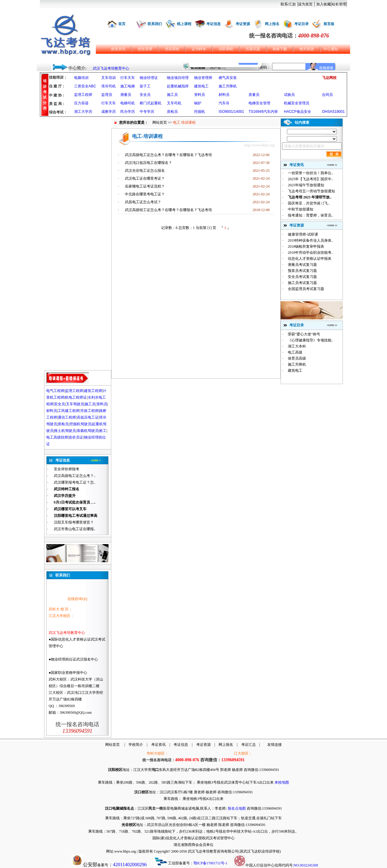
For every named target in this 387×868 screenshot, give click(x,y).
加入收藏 (324, 4)
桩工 (103, 431)
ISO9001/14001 (231, 112)
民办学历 (128, 112)
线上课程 (184, 24)
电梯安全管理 (259, 103)
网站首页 (160, 122)
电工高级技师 (57, 437)
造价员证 (76, 437)
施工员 (172, 95)
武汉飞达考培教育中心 (111, 68)
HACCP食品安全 (298, 112)
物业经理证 (149, 78)
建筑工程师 (93, 391)
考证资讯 (158, 745)
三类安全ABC (85, 86)
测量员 (126, 95)
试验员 (289, 95)
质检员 (172, 112)
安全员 (145, 95)
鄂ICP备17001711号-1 (210, 863)
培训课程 (172, 49)
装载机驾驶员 (88, 431)
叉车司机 (174, 103)
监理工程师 (83, 95)
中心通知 (331, 49)
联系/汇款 (288, 4)
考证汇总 (249, 745)
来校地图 (282, 782)
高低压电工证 (88, 417)
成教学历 (109, 112)
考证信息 (213, 24)
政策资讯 (118, 49)
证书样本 (199, 49)
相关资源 (307, 49)
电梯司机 (128, 103)
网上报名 (272, 24)
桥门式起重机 (151, 103)
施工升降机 (228, 86)
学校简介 (136, 745)
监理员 (107, 95)
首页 (122, 24)
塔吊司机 (109, 86)
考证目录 (301, 24)
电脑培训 (81, 78)
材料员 (224, 95)
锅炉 (198, 103)
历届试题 (253, 49)
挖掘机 (200, 112)
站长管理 (339, 4)
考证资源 (243, 24)
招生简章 (145, 49)
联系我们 (155, 24)
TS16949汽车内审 (263, 112)
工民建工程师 (69, 411)
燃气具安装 (228, 78)
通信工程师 (67, 417)
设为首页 (305, 4)
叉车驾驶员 (75, 404)
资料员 (200, 95)
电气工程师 (55, 391)
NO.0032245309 (306, 865)
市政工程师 (89, 411)
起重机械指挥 (178, 86)
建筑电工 (201, 86)
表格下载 (280, 49)
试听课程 (226, 49)
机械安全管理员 (297, 103)
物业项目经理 (178, 78)
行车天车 (128, 78)
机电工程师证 (76, 397)
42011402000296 (130, 865)
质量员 (254, 95)
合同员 (327, 95)
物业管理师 (203, 78)
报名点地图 (237, 808)
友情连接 (275, 745)
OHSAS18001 (333, 112)
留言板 (329, 24)
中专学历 (147, 112)
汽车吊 (224, 103)
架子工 (145, 86)
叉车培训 (109, 78)
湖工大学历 (83, 112)
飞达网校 (329, 78)
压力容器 (81, 103)
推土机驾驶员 (65, 431)
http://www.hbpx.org (259, 145)
